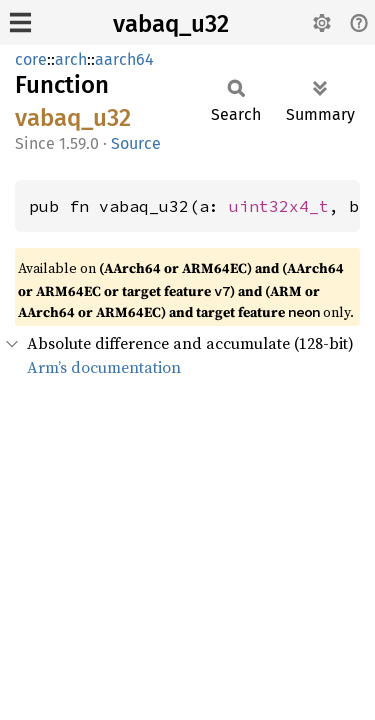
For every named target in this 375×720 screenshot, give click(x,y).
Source (136, 143)
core (31, 59)
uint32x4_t (279, 206)
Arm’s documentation (104, 367)
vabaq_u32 (171, 24)
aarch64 (124, 59)
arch (71, 59)
